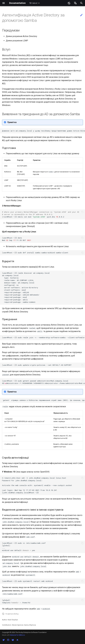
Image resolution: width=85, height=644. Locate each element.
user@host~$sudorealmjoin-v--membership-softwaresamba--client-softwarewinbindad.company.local (44, 337)
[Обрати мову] (75, 3)
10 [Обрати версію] (33, 3)
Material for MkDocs (18, 635)
